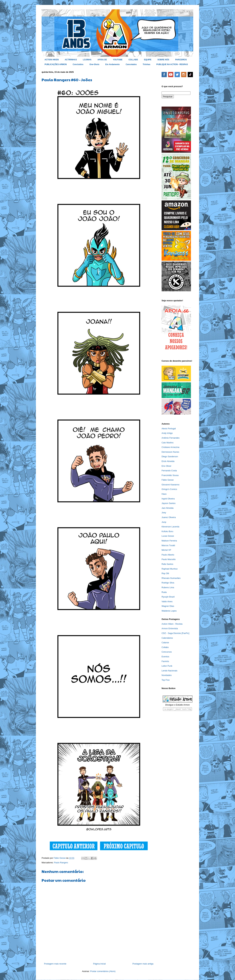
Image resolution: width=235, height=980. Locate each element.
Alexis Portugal (169, 429)
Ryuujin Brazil (168, 597)
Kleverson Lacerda (170, 527)
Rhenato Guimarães (171, 578)
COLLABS (133, 60)
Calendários (167, 638)
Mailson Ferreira (169, 541)
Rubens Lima (168, 587)
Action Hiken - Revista (172, 624)
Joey (164, 513)
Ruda (164, 592)
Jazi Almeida (168, 508)
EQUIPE (148, 60)
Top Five (166, 680)
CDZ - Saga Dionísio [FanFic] (175, 633)
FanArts (165, 661)
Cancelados (131, 64)
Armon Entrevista (170, 628)
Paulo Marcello (169, 559)
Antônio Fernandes (171, 438)
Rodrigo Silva (168, 583)
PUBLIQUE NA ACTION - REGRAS (172, 64)
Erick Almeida (168, 461)
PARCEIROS (181, 60)
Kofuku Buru (167, 531)
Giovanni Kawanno (170, 485)
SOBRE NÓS (163, 60)
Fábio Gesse (168, 480)
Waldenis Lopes (169, 611)
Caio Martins (168, 443)
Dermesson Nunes (170, 452)
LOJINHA (87, 60)
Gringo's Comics (169, 489)
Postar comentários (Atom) (103, 971)
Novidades (167, 675)
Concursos (167, 652)
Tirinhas (147, 64)
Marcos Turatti (168, 545)
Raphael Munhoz (170, 569)
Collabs (165, 647)
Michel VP (166, 550)
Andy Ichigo (167, 433)
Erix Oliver (166, 466)
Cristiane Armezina (170, 447)
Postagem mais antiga (143, 964)
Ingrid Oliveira (168, 499)
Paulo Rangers (61, 863)
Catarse (165, 643)
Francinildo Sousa (170, 475)
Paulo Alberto (168, 555)
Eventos (165, 657)
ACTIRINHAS (71, 60)
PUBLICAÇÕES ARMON (56, 64)
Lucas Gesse (168, 536)
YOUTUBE (118, 60)
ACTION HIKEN (52, 60)
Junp (164, 522)
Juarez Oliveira (169, 517)
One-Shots (94, 64)
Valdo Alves (167, 601)
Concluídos (78, 64)
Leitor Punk (167, 666)
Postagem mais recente (55, 964)
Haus (164, 494)
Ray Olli (165, 573)
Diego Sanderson (170, 456)
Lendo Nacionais (169, 671)
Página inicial (99, 964)
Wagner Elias (168, 606)
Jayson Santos (168, 503)
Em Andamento (113, 64)
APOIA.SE (102, 60)
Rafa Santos (167, 564)
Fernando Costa (169, 471)
